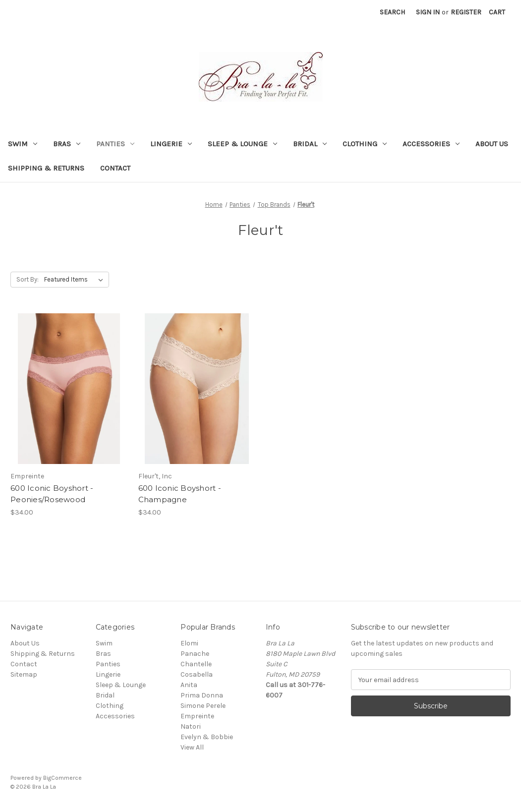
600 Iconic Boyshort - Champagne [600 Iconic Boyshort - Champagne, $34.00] (180, 494)
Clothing (365, 144)
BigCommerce (62, 778)
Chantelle (196, 664)
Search (392, 12)
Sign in (428, 12)
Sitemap (24, 674)
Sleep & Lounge (242, 144)
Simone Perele (203, 706)
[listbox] (76, 280)
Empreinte (197, 716)
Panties (115, 144)
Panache (195, 654)
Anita (189, 685)
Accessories (431, 144)
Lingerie (171, 144)
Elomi (189, 643)
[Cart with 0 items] (497, 12)
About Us (492, 144)
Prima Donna (202, 695)
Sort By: (28, 279)
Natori (191, 726)
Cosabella (197, 674)
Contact (115, 168)
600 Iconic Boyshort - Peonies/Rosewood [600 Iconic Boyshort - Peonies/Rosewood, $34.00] (52, 494)
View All (192, 747)
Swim (23, 144)
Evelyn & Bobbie (207, 737)
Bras (67, 144)
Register (466, 12)
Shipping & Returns (46, 168)
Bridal (310, 144)
